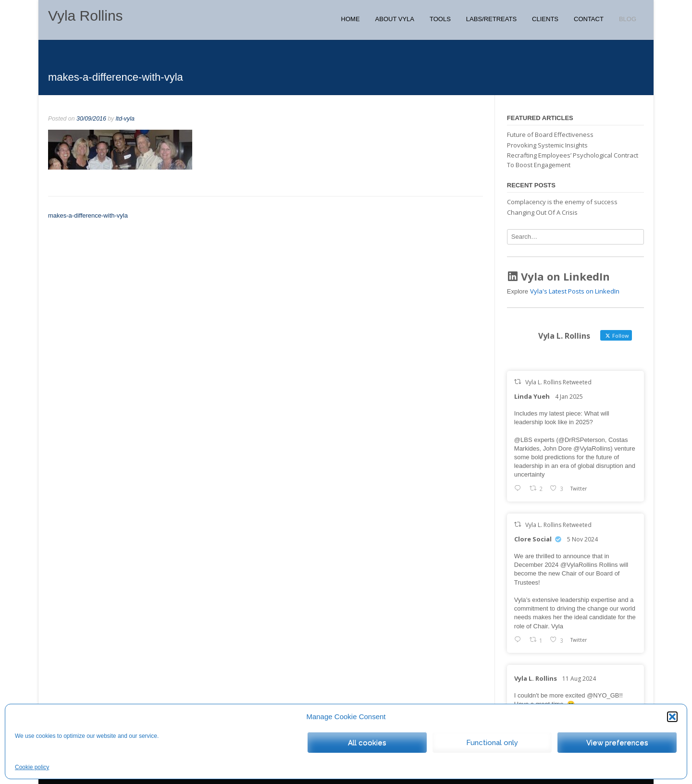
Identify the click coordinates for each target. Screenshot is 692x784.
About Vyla (395, 19)
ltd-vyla (125, 119)
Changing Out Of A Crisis (542, 212)
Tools (440, 19)
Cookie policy (32, 767)
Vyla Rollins (86, 16)
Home (351, 19)
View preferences (617, 743)
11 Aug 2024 (579, 679)
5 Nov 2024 (582, 539)
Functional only (492, 743)
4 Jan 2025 (569, 397)
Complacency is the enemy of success (562, 202)
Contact (589, 19)
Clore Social (533, 539)
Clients (545, 19)
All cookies (367, 743)
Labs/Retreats (491, 19)
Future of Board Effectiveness (550, 135)
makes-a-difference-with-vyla (88, 215)
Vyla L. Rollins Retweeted (558, 382)
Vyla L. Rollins (536, 678)
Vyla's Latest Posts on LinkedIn (575, 291)
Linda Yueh (532, 396)
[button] (672, 717)
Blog (628, 19)
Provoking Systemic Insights (547, 145)
